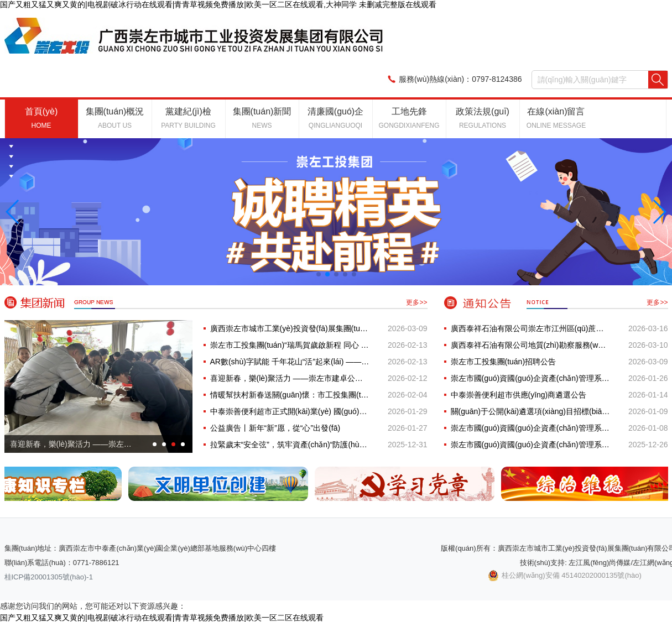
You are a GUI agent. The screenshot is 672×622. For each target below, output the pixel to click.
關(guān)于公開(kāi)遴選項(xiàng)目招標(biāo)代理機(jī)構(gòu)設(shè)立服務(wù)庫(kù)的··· (530, 411)
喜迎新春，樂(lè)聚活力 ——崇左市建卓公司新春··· (290, 378)
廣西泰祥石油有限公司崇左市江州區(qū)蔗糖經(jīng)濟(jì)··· (530, 328)
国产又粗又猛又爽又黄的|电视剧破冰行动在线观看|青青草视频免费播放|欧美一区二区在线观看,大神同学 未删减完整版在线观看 (218, 4)
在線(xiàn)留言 (556, 118)
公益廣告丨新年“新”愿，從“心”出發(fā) (275, 428)
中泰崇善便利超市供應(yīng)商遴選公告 (519, 395)
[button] (13, 212)
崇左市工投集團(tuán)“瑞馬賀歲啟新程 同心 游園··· (290, 345)
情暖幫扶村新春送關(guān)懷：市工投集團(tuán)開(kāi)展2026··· (290, 395)
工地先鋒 (409, 118)
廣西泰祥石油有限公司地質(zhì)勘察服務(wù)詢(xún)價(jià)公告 (530, 345)
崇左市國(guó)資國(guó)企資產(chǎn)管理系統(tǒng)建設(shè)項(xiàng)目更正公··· (530, 445)
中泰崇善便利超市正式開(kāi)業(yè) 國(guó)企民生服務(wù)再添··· (290, 411)
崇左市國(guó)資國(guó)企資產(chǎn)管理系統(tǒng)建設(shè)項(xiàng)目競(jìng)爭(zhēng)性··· (530, 428)
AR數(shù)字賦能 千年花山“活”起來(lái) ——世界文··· (290, 362)
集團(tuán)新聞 (262, 118)
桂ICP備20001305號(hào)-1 (49, 577)
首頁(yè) (41, 118)
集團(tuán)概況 (115, 118)
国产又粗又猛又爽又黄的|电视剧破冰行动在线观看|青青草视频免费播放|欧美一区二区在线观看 (162, 618)
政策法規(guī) (483, 118)
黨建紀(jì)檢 (188, 118)
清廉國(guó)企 (335, 118)
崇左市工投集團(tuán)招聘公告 (504, 362)
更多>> (416, 302)
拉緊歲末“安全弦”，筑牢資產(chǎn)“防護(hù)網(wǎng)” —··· (290, 445)
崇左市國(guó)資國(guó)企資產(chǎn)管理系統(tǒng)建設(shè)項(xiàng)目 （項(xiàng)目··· (530, 378)
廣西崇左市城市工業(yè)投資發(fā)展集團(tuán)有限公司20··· (290, 328)
